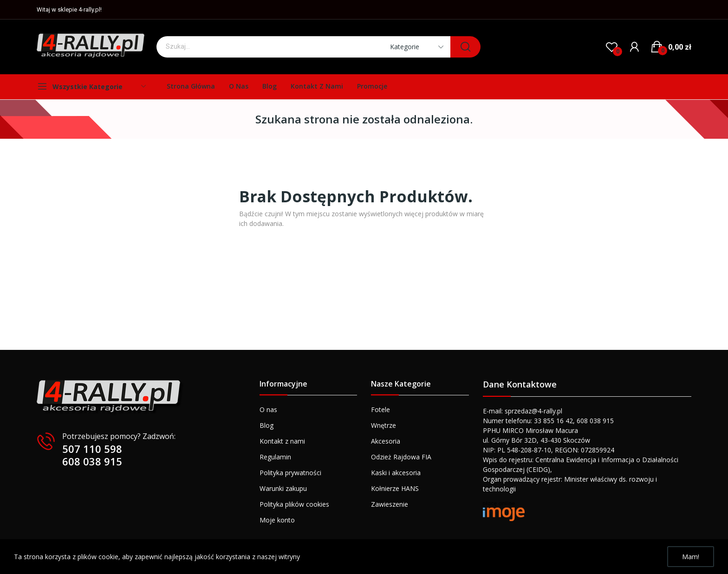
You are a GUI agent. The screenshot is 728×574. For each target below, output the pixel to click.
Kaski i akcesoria (396, 473)
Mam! (691, 557)
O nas (268, 410)
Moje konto (277, 520)
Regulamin (275, 457)
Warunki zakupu (283, 488)
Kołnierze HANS (395, 488)
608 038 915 (92, 461)
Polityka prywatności (290, 473)
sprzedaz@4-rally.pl (533, 411)
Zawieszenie (390, 504)
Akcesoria (386, 441)
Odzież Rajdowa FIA (401, 457)
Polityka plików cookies (294, 504)
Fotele (380, 410)
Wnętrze (383, 425)
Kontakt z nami (282, 441)
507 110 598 (92, 449)
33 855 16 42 (553, 421)
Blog (266, 425)
